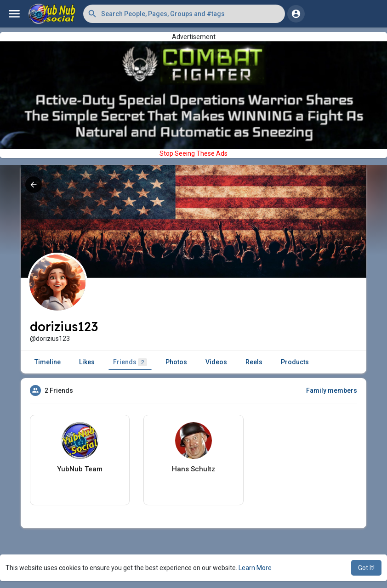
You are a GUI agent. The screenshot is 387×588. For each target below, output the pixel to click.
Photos (176, 362)
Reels (254, 362)
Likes (87, 362)
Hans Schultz (193, 469)
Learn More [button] (255, 568)
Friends (130, 362)
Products (295, 362)
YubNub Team (80, 469)
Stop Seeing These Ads (193, 153)
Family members (332, 390)
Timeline (48, 362)
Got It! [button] (366, 568)
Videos (216, 362)
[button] (184, 14)
